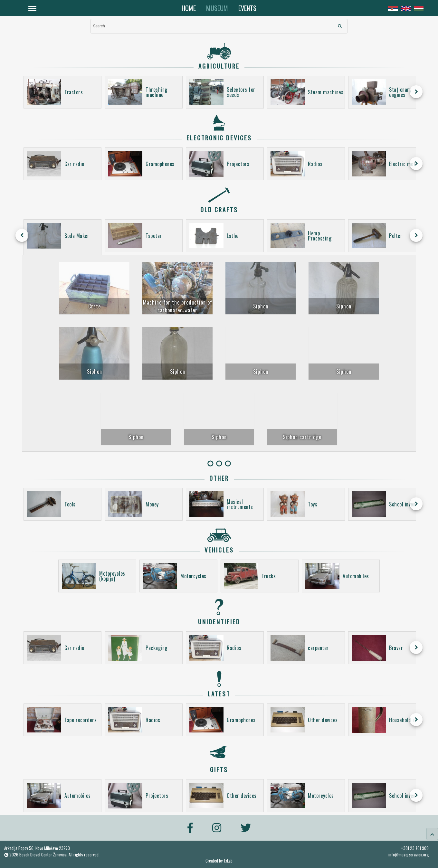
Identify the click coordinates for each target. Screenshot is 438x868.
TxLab (228, 861)
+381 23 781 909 (415, 848)
